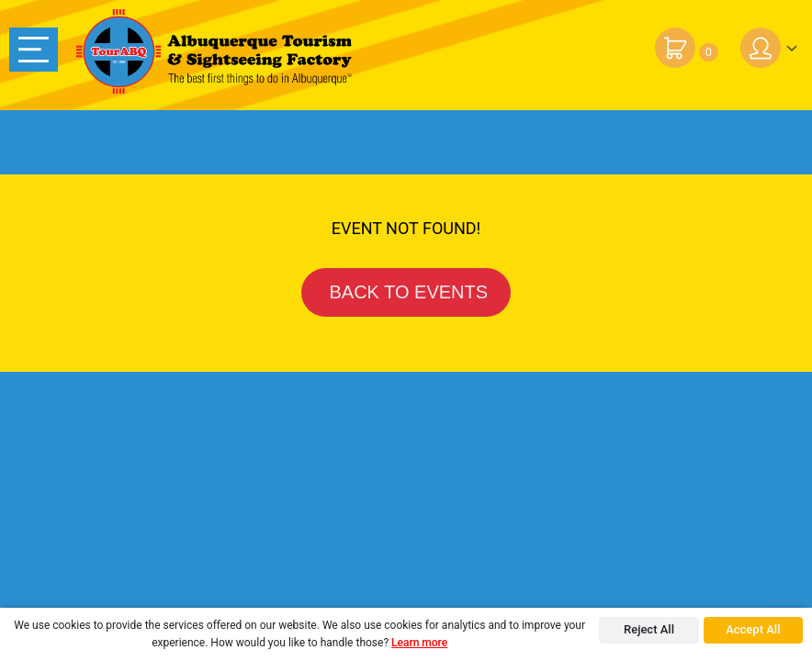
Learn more (419, 643)
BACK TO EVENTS (406, 292)
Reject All (649, 629)
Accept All (753, 629)
